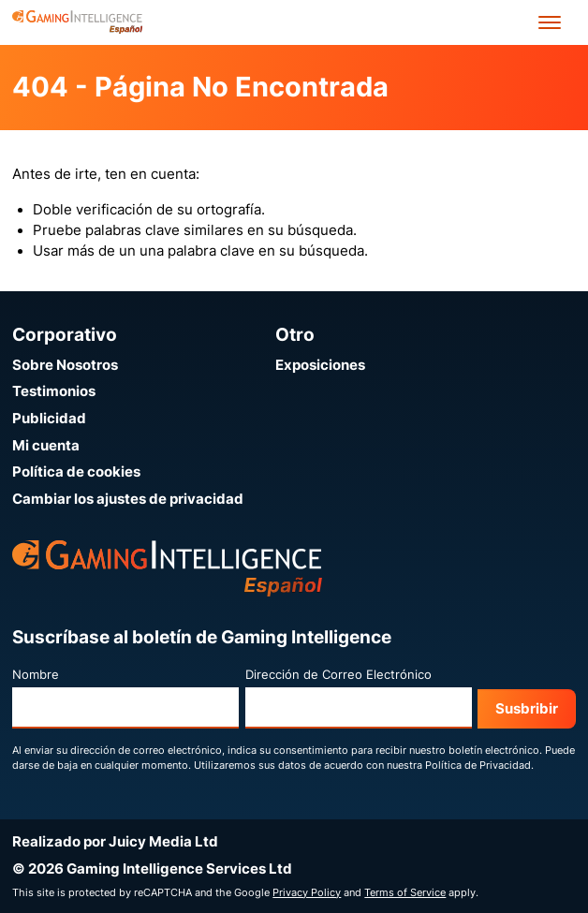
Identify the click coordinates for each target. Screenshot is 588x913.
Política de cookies (76, 472)
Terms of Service (405, 893)
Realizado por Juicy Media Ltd (115, 842)
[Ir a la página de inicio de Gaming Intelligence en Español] (77, 22)
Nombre (36, 675)
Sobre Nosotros (65, 365)
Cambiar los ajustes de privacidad (128, 499)
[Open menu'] (550, 22)
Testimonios (54, 391)
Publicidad (49, 419)
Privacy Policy (307, 893)
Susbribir (527, 709)
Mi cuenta (46, 446)
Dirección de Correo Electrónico (338, 675)
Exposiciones (320, 365)
